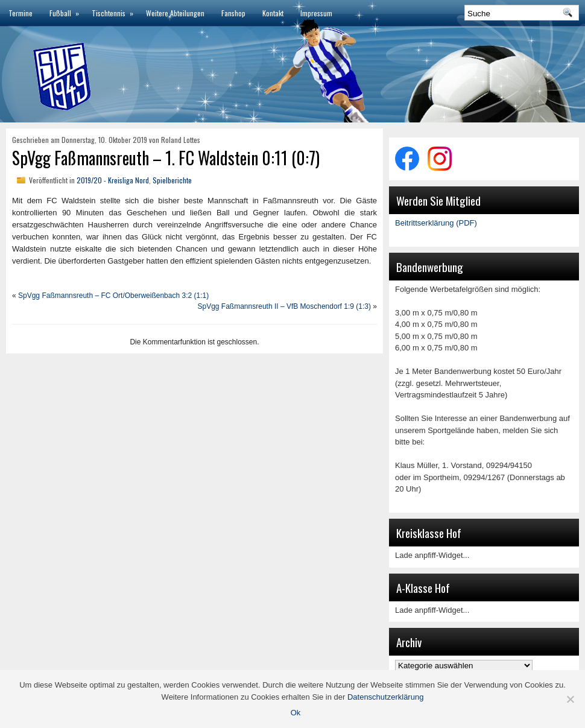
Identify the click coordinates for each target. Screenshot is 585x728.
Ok (296, 713)
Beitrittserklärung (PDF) (436, 223)
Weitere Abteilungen (175, 13)
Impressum (316, 13)
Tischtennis (115, 9)
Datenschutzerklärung (385, 697)
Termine (21, 13)
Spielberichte (172, 180)
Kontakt (273, 13)
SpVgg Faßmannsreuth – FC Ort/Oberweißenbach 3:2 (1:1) (113, 296)
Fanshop (233, 13)
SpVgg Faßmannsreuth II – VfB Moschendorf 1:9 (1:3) (284, 306)
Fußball (66, 9)
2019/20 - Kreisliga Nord (113, 180)
